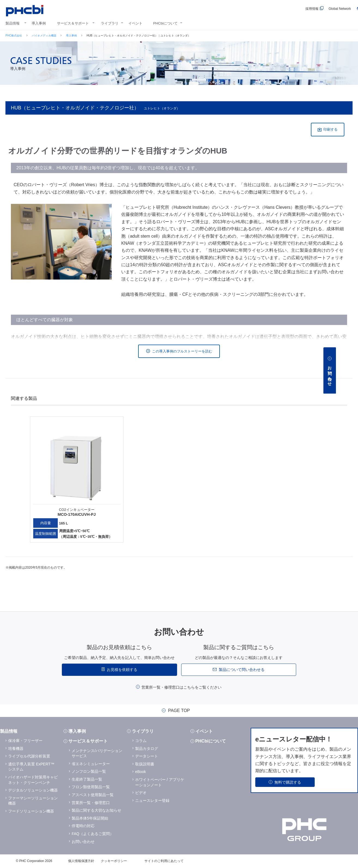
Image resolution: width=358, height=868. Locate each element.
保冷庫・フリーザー (25, 741)
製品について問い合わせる (242, 670)
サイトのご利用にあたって (164, 861)
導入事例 (39, 23)
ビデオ (141, 793)
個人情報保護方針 (81, 861)
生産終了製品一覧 (87, 779)
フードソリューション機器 (31, 811)
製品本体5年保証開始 (90, 818)
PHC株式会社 (14, 36)
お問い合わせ (83, 842)
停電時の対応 (83, 826)
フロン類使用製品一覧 (91, 787)
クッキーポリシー (114, 861)
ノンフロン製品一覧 (89, 771)
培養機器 (16, 749)
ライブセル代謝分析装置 (29, 756)
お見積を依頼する (122, 670)
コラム (141, 741)
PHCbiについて (165, 23)
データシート (147, 756)
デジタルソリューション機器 (33, 790)
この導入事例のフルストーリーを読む (182, 351)
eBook (141, 772)
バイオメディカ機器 (44, 36)
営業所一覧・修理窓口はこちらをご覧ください (181, 687)
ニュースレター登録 (152, 800)
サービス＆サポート (73, 23)
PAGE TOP (179, 711)
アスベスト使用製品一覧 (93, 795)
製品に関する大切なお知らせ (96, 810)
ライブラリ (110, 23)
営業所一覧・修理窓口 (91, 803)
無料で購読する (288, 782)
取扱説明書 (145, 764)
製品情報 (13, 23)
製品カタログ (147, 749)
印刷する (330, 129)
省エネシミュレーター (91, 764)
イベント (135, 23)
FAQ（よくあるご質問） (93, 834)
